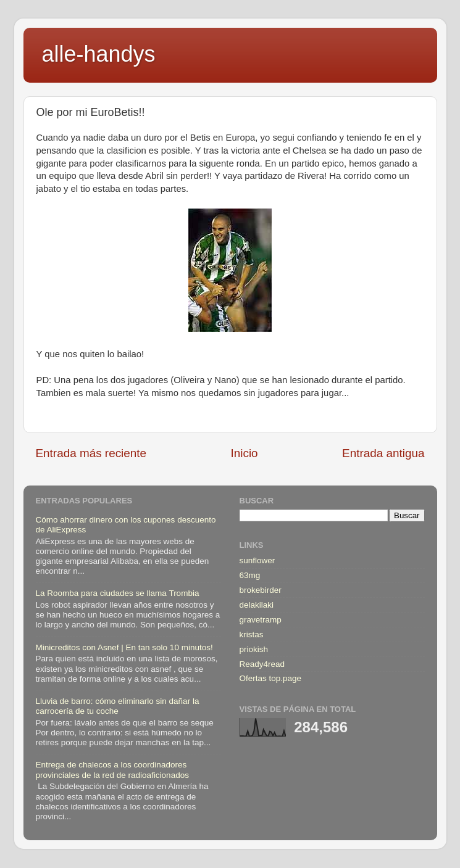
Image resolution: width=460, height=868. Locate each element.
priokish (254, 649)
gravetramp (261, 620)
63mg (250, 575)
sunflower (257, 560)
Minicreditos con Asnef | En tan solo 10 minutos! (124, 647)
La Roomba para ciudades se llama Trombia (118, 593)
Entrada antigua (383, 453)
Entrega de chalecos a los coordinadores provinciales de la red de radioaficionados (112, 770)
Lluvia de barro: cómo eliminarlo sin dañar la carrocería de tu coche (118, 706)
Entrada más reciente (91, 453)
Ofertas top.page (271, 678)
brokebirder (261, 590)
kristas (252, 634)
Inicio (245, 453)
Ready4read (262, 664)
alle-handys (99, 54)
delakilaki (257, 605)
